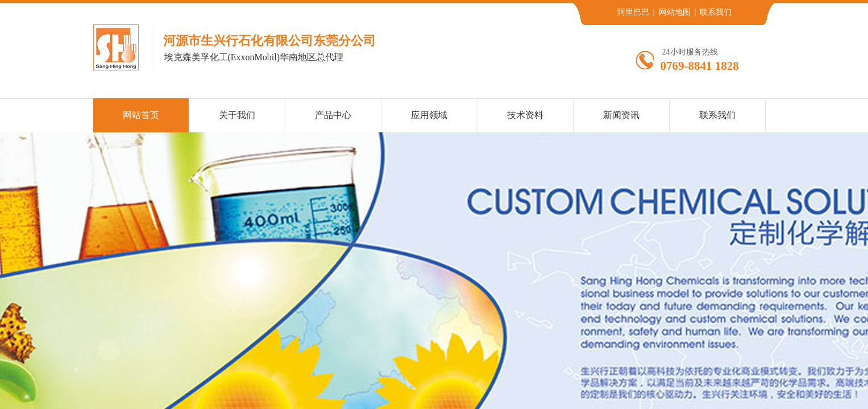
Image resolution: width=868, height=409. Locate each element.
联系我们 (717, 115)
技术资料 (525, 115)
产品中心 (333, 115)
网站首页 (141, 115)
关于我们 (237, 115)
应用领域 (429, 115)
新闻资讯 (621, 115)
